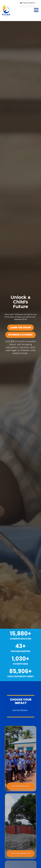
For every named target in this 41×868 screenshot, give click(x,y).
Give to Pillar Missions (23, 786)
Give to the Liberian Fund (23, 853)
